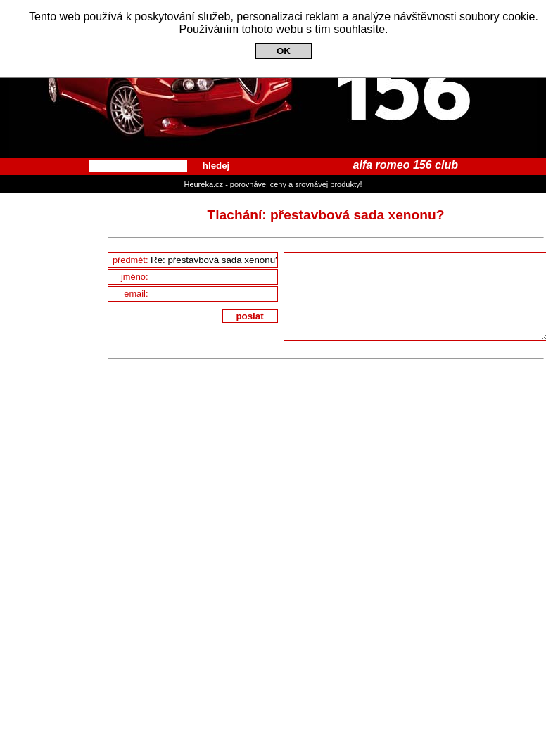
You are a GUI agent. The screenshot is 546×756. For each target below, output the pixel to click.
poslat (249, 316)
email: (201, 294)
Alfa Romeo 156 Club (273, 79)
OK (284, 51)
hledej (216, 166)
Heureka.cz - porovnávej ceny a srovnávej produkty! (273, 184)
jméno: (199, 277)
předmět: (195, 260)
